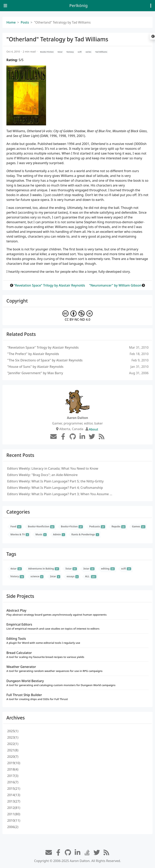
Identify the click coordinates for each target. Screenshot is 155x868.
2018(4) (13, 769)
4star (16, 569)
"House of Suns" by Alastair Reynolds (35, 367)
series (88, 52)
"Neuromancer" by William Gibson (115, 285)
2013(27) (14, 801)
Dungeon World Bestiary (77, 683)
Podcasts (97, 527)
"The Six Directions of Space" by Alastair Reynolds (45, 360)
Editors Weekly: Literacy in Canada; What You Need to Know (53, 468)
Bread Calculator (77, 655)
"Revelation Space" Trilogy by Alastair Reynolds (49, 285)
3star (89, 569)
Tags (11, 554)
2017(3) (13, 776)
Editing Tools (77, 641)
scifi (80, 52)
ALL (91, 577)
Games (139, 527)
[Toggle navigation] (5, 6)
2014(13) (14, 795)
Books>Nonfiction (41, 527)
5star (60, 52)
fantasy (70, 52)
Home (11, 22)
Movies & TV (20, 534)
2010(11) (14, 820)
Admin (59, 534)
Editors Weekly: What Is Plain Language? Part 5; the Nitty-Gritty (55, 481)
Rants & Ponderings (85, 534)
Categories (18, 512)
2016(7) (13, 782)
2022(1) (13, 744)
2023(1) (13, 737)
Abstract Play (77, 613)
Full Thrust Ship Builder (77, 697)
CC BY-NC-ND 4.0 (77, 316)
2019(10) (14, 763)
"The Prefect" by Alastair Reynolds (33, 354)
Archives (16, 718)
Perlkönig (78, 5)
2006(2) (13, 827)
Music (41, 534)
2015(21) (14, 789)
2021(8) (13, 750)
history (17, 577)
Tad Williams (101, 52)
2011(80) (14, 814)
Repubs (119, 527)
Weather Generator (77, 669)
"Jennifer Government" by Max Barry (35, 373)
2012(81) (14, 808)
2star (55, 577)
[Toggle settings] (151, 6)
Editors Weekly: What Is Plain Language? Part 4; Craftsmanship (55, 488)
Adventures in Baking (44, 569)
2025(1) (13, 731)
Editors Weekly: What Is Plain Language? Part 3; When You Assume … (60, 494)
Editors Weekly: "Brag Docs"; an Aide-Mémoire (42, 475)
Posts (25, 22)
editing (108, 569)
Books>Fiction (47, 52)
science (37, 577)
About (94, 429)
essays (73, 577)
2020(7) (13, 757)
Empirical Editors (77, 626)
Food (16, 527)
